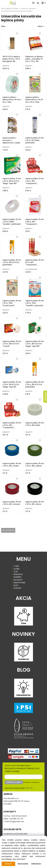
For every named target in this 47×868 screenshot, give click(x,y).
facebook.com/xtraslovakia (15, 834)
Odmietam (36, 864)
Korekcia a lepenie (28, 9)
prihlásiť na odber (14, 782)
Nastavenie (23, 864)
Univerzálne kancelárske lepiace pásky (16, 11)
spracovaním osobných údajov (15, 788)
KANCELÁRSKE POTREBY (10, 9)
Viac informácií (19, 859)
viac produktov (8, 530)
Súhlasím (8, 864)
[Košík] (44, 3)
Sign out (29, 788)
